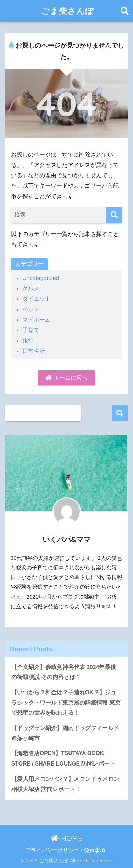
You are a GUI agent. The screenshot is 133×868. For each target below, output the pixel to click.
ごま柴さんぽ (68, 11)
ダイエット (37, 299)
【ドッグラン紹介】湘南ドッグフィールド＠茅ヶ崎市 (65, 733)
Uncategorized (41, 278)
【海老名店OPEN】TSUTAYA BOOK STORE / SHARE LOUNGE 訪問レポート (63, 758)
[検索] (114, 215)
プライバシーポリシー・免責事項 (65, 850)
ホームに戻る (66, 378)
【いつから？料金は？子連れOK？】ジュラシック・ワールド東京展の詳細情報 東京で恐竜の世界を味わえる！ (66, 703)
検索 (120, 413)
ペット (31, 309)
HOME (66, 838)
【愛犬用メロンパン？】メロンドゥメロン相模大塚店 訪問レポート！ (65, 784)
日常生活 (34, 351)
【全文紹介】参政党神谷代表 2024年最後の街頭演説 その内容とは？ (64, 672)
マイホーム (37, 320)
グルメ (31, 288)
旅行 (28, 340)
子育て (31, 330)
